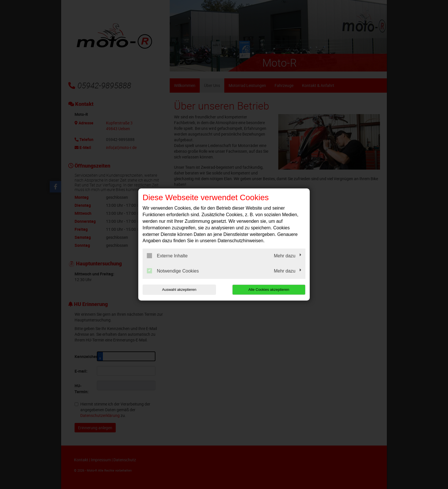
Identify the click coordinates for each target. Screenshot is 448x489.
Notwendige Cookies (173, 271)
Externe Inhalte (167, 256)
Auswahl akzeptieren (179, 290)
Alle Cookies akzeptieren (269, 290)
